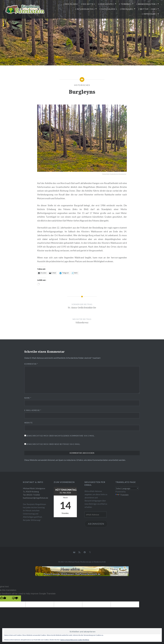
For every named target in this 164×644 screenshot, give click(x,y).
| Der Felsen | (71, 4)
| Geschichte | (106, 4)
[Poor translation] (15, 598)
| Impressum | (149, 14)
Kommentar (31, 364)
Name (28, 398)
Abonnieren (96, 524)
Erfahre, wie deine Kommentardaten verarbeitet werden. (101, 460)
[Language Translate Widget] (127, 488)
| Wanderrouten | (147, 4)
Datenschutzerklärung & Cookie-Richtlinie (75, 640)
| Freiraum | (127, 9)
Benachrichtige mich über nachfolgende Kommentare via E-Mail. (61, 436)
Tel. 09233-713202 (31, 495)
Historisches (82, 85)
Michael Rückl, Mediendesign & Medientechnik (114, 174)
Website (28, 423)
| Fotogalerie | (108, 9)
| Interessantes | (85, 9)
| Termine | (125, 4)
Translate (122, 495)
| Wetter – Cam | (148, 9)
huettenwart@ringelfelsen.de (35, 498)
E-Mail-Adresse (33, 410)
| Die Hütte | (88, 4)
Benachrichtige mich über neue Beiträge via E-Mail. (53, 444)
